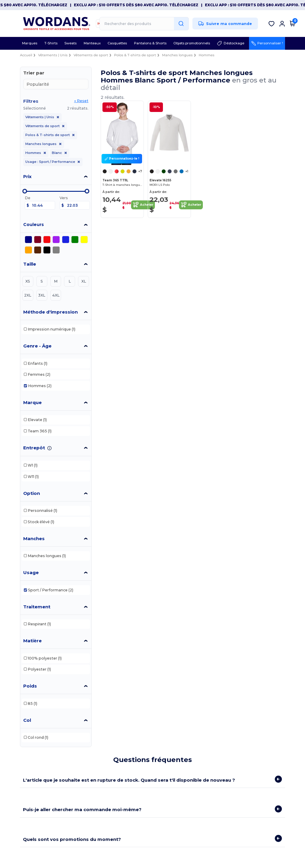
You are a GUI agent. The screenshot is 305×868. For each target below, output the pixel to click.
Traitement (37, 607)
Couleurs (34, 225)
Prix (27, 177)
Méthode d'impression (50, 312)
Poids (30, 686)
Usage (31, 572)
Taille (30, 264)
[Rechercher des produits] (144, 24)
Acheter (143, 205)
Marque (32, 402)
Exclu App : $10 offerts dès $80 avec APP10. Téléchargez (140, 5)
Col (27, 720)
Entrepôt (34, 448)
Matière (32, 641)
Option (32, 493)
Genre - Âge (37, 346)
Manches (34, 539)
